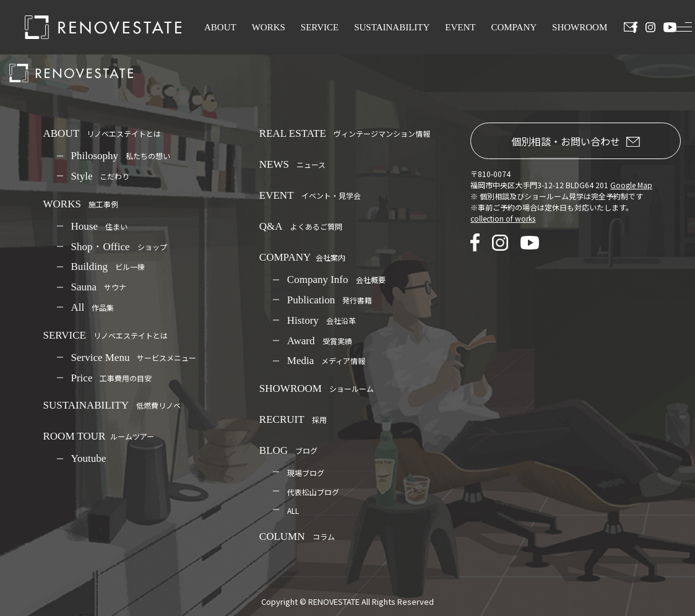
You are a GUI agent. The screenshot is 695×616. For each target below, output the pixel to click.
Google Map (631, 185)
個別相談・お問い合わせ (576, 141)
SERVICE (320, 27)
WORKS (269, 27)
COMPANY (514, 27)
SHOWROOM (580, 27)
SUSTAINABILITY (392, 27)
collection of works (503, 218)
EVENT (460, 27)
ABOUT (220, 27)
